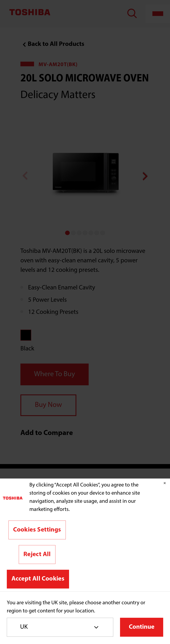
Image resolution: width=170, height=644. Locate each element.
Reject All (37, 555)
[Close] (165, 483)
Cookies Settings (37, 530)
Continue (142, 627)
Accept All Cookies (38, 579)
